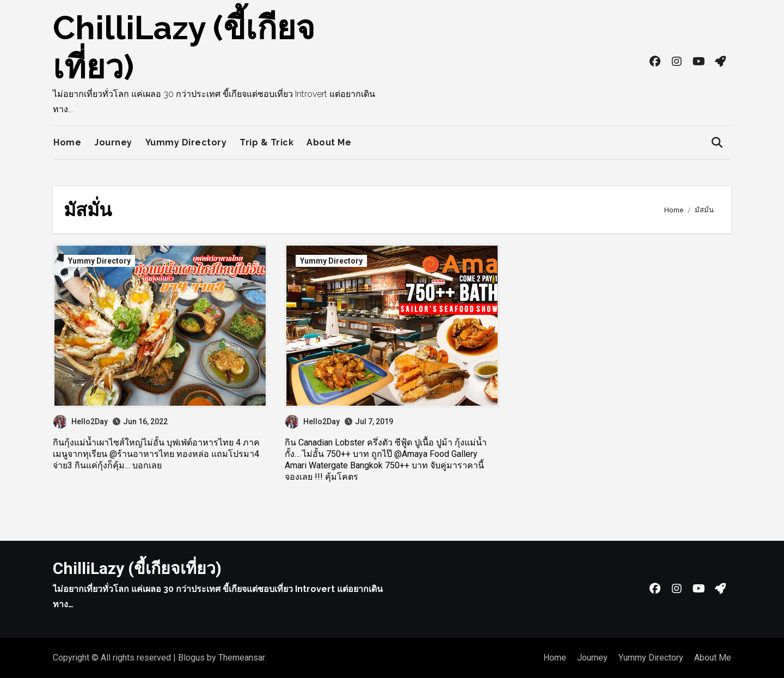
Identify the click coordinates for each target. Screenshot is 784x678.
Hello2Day (81, 422)
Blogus (191, 658)
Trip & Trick (267, 142)
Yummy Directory (186, 142)
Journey (113, 142)
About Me (329, 142)
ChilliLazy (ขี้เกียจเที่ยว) (137, 568)
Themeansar (241, 658)
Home (67, 142)
